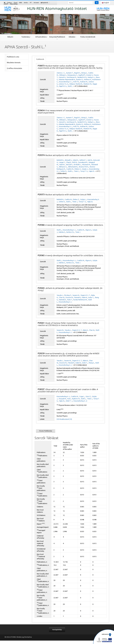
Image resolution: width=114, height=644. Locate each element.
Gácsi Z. (88, 396)
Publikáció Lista (13, 57)
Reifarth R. (60, 160)
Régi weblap (14, 4)
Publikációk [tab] (40, 59)
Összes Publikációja (46, 431)
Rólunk (11, 37)
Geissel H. (62, 77)
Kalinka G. (62, 232)
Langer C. (62, 162)
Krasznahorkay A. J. (66, 82)
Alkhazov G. (63, 167)
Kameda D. (63, 300)
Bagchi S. (77, 73)
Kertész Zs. (70, 232)
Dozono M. (69, 297)
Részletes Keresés (14, 63)
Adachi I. (62, 165)
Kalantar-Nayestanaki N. (67, 80)
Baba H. (85, 330)
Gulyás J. (85, 169)
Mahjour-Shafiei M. (76, 84)
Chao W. (62, 297)
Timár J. (77, 171)
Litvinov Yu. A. (64, 84)
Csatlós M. (70, 169)
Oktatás (72, 37)
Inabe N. (85, 297)
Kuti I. (69, 399)
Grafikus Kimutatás (14, 68)
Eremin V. (90, 75)
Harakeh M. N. (82, 77)
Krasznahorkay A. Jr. (80, 401)
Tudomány (26, 37)
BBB (21, 3)
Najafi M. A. (63, 86)
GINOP (6, 4)
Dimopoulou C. (73, 75)
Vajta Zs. (92, 171)
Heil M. (90, 160)
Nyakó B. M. (76, 399)
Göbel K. (76, 160)
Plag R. (69, 162)
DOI (58, 419)
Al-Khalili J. (77, 165)
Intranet (36, 3)
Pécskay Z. (68, 295)
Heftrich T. (83, 160)
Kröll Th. (76, 82)
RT (31, 3)
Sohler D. (64, 171)
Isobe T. (91, 297)
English (105, 3)
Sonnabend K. (83, 162)
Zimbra (9, 3)
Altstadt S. (68, 160)
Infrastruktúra (42, 37)
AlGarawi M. (86, 165)
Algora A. (89, 230)
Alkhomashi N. (73, 167)
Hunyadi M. (63, 399)
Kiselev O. (80, 80)
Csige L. (82, 396)
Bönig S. (84, 73)
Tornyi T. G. (84, 171)
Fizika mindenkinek (88, 38)
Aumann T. (70, 73)
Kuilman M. (84, 82)
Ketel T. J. (69, 401)
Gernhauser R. (72, 77)
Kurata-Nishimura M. (80, 300)
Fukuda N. (77, 297)
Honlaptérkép (57, 630)
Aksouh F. (69, 165)
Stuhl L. (70, 86)
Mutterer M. (88, 84)
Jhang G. (91, 363)
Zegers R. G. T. (85, 295)
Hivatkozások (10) (66, 419)
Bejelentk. (45, 3)
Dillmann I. (63, 75)
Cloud (15, 3)
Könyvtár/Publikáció (57, 38)
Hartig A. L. (91, 77)
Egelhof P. (82, 75)
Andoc (26, 3)
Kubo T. (70, 300)
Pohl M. (75, 162)
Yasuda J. (60, 295)
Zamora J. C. (61, 73)
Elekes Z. (78, 169)
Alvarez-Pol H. (84, 167)
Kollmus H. (88, 80)
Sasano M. (76, 295)
